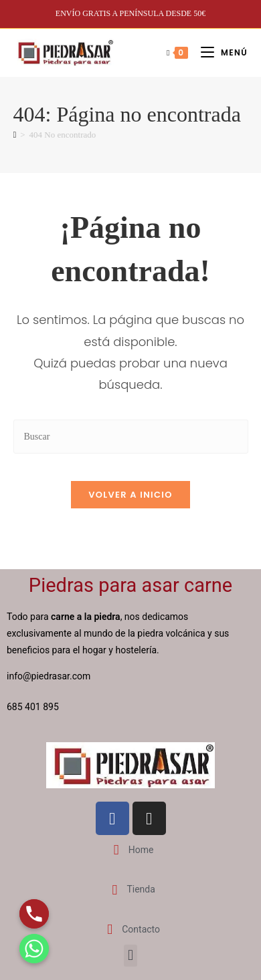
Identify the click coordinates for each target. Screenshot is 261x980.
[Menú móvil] (219, 52)
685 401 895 (34, 707)
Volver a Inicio (130, 495)
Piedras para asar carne (130, 585)
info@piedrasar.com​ (49, 676)
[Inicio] (15, 135)
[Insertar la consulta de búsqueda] (131, 437)
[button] (130, 956)
